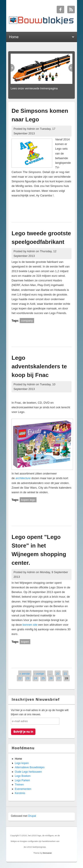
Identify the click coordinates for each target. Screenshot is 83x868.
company (27, 321)
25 (43, 678)
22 (20, 678)
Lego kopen (22, 763)
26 (51, 678)
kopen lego (28, 500)
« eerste (25, 674)
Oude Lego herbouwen (28, 772)
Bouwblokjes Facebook (60, 9)
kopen (25, 642)
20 (58, 674)
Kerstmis (20, 793)
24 (35, 678)
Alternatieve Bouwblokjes (30, 767)
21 (65, 674)
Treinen (19, 785)
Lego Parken (22, 780)
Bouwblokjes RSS (71, 9)
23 (28, 678)
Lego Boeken (23, 776)
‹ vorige (39, 674)
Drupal (32, 816)
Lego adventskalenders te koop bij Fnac (39, 366)
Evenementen (23, 789)
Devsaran (47, 853)
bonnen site (30, 625)
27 (59, 678)
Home (18, 759)
